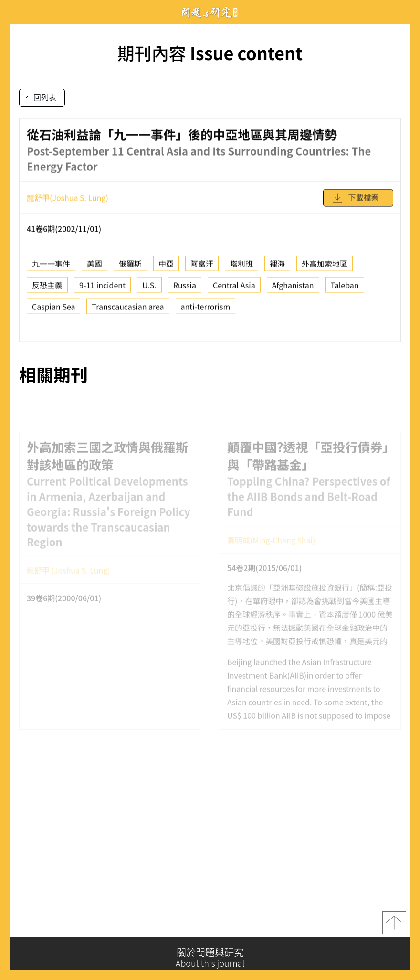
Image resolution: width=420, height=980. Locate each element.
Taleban (345, 288)
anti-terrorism (206, 309)
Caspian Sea (53, 309)
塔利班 (241, 266)
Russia (185, 288)
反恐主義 (47, 288)
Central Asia (234, 288)
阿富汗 (202, 266)
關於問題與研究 (210, 958)
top (394, 926)
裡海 (277, 266)
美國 (94, 266)
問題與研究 (210, 12)
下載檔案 (355, 202)
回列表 (39, 98)
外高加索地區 (325, 266)
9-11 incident (102, 288)
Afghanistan (293, 288)
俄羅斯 (130, 266)
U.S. (149, 288)
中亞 (166, 266)
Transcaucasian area (128, 309)
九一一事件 (51, 266)
